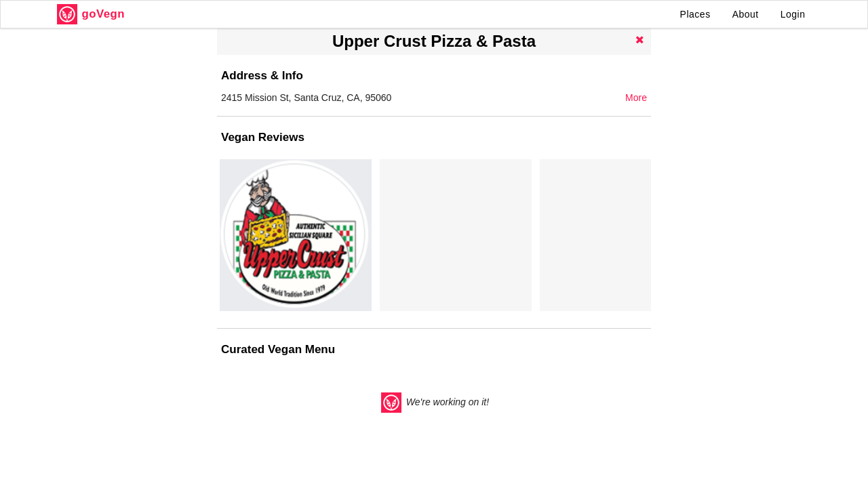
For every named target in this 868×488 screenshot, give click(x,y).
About (746, 14)
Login (793, 14)
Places (695, 14)
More (636, 98)
